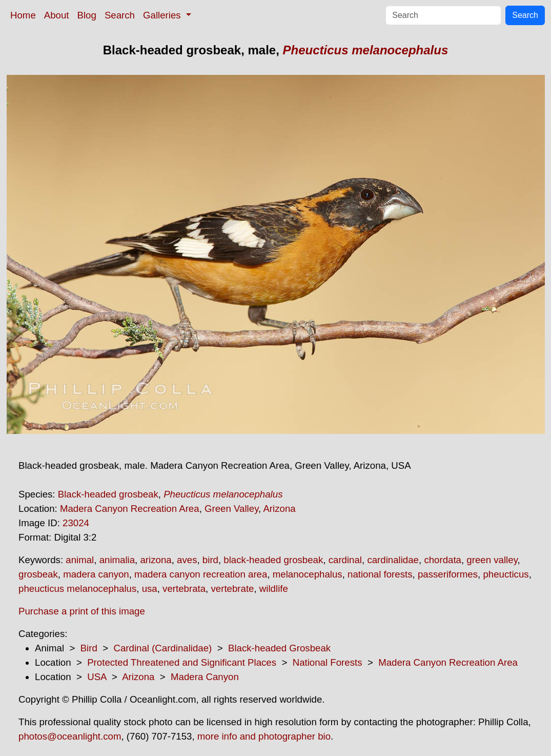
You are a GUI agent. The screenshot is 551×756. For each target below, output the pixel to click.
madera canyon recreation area (201, 574)
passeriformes (448, 574)
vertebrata (184, 589)
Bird (89, 648)
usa (150, 589)
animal (80, 560)
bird (210, 560)
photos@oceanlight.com (70, 736)
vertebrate (232, 589)
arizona (156, 560)
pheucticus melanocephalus (77, 589)
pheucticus (506, 574)
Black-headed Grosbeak (279, 648)
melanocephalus (308, 574)
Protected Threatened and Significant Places (182, 662)
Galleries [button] (163, 15)
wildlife (274, 589)
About (57, 15)
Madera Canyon (205, 677)
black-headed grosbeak (273, 560)
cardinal (345, 560)
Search (120, 15)
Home (23, 15)
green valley (492, 560)
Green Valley (231, 509)
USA (97, 677)
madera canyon (96, 574)
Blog (87, 15)
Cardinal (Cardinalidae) (162, 648)
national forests (380, 574)
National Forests (328, 662)
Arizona (279, 509)
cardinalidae (393, 560)
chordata (443, 560)
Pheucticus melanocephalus (366, 50)
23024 (76, 523)
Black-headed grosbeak (108, 494)
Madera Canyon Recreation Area (130, 509)
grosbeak (38, 574)
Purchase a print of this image (82, 611)
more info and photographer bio (264, 736)
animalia (117, 560)
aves (187, 560)
